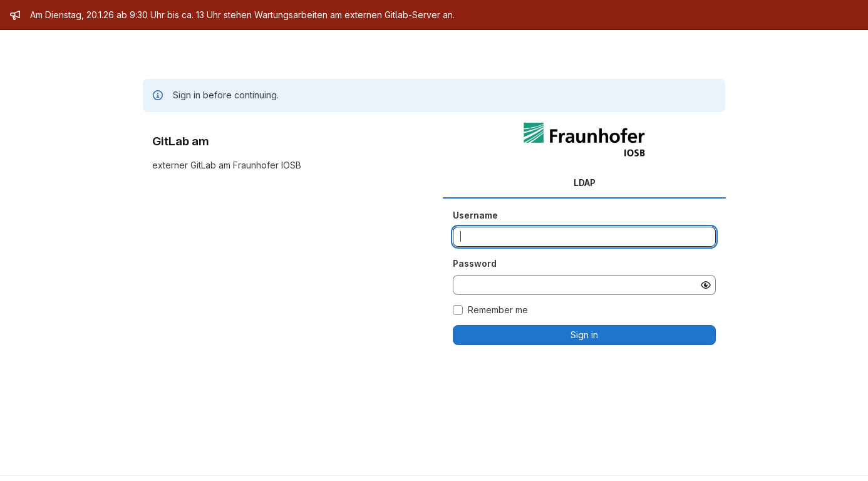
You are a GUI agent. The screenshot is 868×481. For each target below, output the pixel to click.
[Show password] (706, 285)
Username (475, 215)
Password (475, 263)
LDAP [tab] (585, 183)
